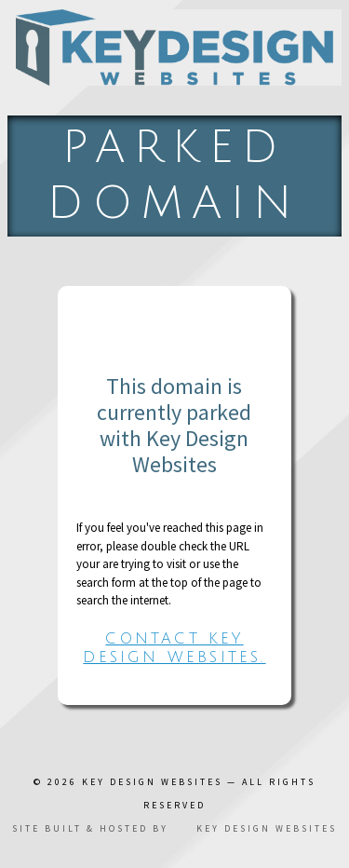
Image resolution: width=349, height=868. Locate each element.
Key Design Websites (152, 782)
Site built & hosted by (174, 828)
